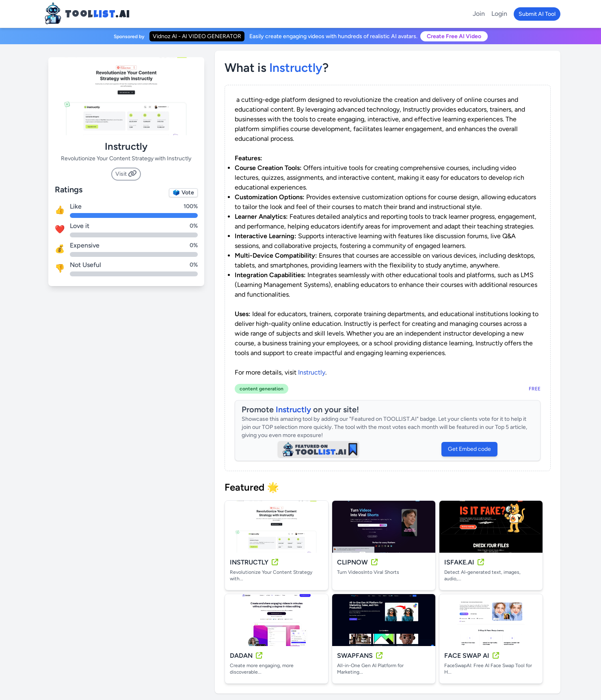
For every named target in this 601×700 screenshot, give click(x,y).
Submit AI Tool (537, 14)
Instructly (312, 372)
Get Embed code (469, 449)
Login (499, 14)
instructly (296, 68)
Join (479, 14)
